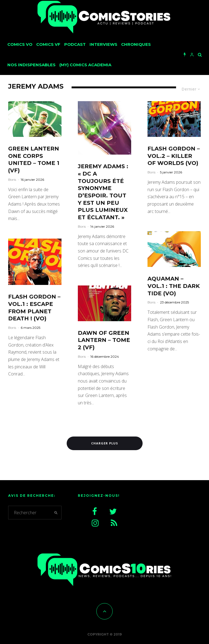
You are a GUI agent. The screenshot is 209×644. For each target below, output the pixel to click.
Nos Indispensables (31, 65)
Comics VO (20, 44)
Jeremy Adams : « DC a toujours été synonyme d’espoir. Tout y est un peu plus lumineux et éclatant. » (103, 192)
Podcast (75, 44)
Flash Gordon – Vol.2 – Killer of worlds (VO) (174, 156)
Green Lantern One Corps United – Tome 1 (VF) (34, 160)
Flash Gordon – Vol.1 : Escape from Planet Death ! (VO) (34, 308)
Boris (12, 180)
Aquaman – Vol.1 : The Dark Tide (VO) (174, 286)
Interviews (103, 44)
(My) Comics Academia (85, 65)
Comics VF (48, 44)
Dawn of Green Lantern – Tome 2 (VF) (104, 340)
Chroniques (136, 44)
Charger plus (105, 443)
